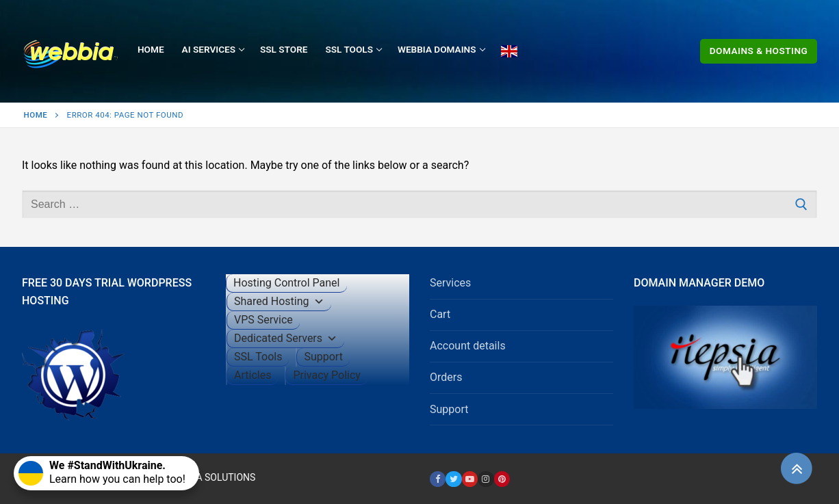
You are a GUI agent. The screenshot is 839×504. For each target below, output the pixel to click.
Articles (253, 375)
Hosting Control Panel (287, 283)
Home (36, 115)
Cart (440, 314)
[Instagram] (486, 479)
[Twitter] (453, 479)
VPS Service (263, 320)
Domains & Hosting (759, 51)
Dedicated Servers (286, 338)
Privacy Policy (327, 375)
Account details (468, 346)
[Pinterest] (502, 479)
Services (450, 283)
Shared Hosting (279, 301)
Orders (446, 377)
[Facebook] (438, 479)
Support (323, 357)
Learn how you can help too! (102, 472)
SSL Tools (258, 357)
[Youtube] (470, 479)
